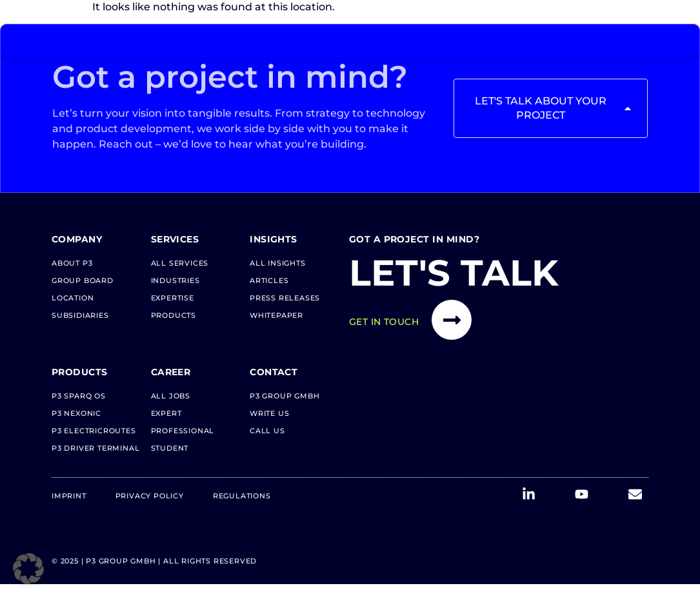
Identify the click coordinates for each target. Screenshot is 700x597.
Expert (166, 413)
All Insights (278, 263)
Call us (267, 431)
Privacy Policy (150, 496)
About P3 (72, 263)
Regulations (242, 496)
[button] (28, 569)
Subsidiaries (80, 315)
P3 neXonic (76, 413)
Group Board (83, 280)
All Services (180, 263)
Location (73, 298)
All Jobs (171, 396)
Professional (183, 431)
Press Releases (285, 298)
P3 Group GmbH (285, 396)
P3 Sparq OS (79, 396)
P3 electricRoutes (94, 431)
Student (170, 448)
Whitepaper (276, 315)
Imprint (69, 496)
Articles (269, 280)
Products (174, 315)
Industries (175, 280)
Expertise (173, 298)
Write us (269, 413)
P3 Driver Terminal (95, 448)
